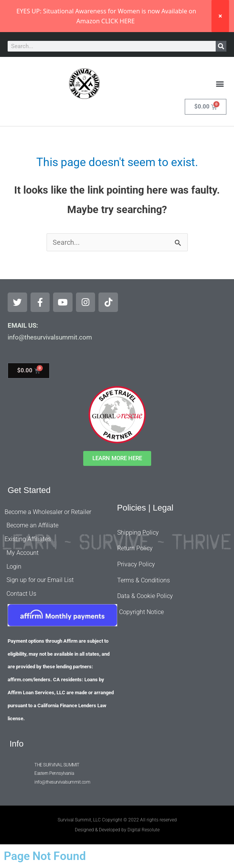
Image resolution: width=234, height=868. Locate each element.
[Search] (221, 46)
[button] (220, 84)
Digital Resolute (144, 830)
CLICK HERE (118, 21)
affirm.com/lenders (29, 680)
